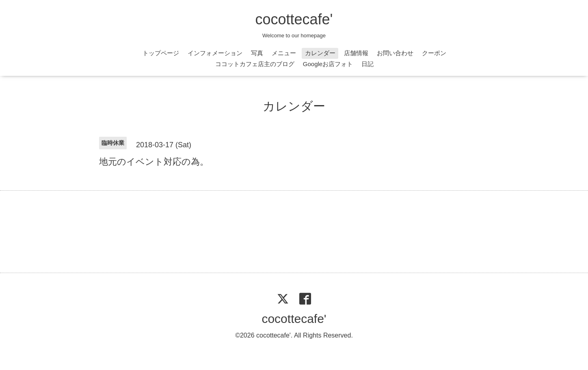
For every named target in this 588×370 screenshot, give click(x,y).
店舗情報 (356, 53)
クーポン (434, 53)
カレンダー (320, 53)
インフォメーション (215, 53)
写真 (257, 53)
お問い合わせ (395, 53)
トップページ (161, 53)
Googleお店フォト (328, 64)
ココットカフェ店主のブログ (255, 64)
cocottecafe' (294, 19)
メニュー (284, 53)
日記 (367, 64)
